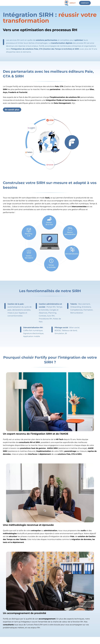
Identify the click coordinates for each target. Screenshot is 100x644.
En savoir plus (12, 110)
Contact (85, 3)
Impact (73, 3)
